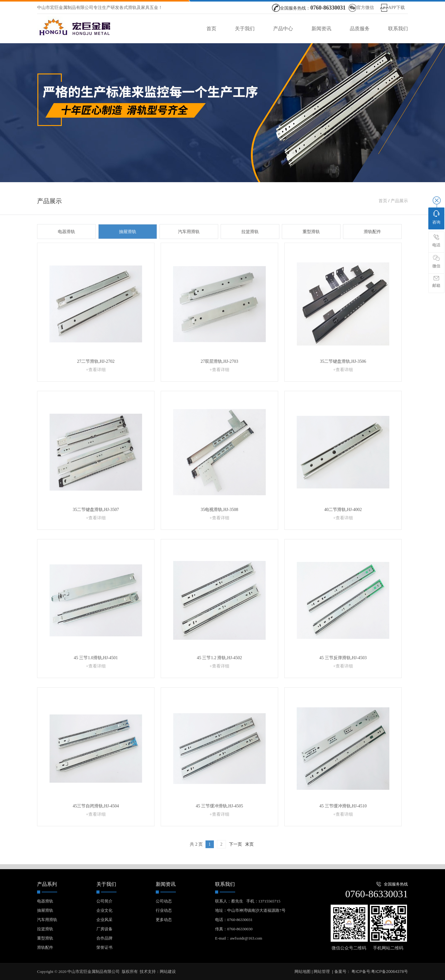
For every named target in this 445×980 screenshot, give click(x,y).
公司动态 (164, 901)
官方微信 (365, 8)
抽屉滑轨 (128, 247)
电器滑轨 (66, 247)
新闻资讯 (321, 29)
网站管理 (322, 972)
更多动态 (164, 920)
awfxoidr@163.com (246, 938)
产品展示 (399, 216)
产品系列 (47, 884)
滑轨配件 (372, 247)
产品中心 (283, 29)
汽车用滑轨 (189, 247)
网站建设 (168, 972)
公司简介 (104, 901)
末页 (249, 859)
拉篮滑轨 (250, 247)
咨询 (436, 217)
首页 (211, 29)
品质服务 (360, 29)
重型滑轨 (311, 247)
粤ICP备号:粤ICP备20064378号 (379, 972)
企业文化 (104, 910)
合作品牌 (104, 938)
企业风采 (104, 920)
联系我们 (398, 29)
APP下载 (396, 8)
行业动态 (164, 910)
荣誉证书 (104, 947)
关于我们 (245, 29)
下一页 (235, 859)
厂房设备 (104, 929)
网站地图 (303, 972)
